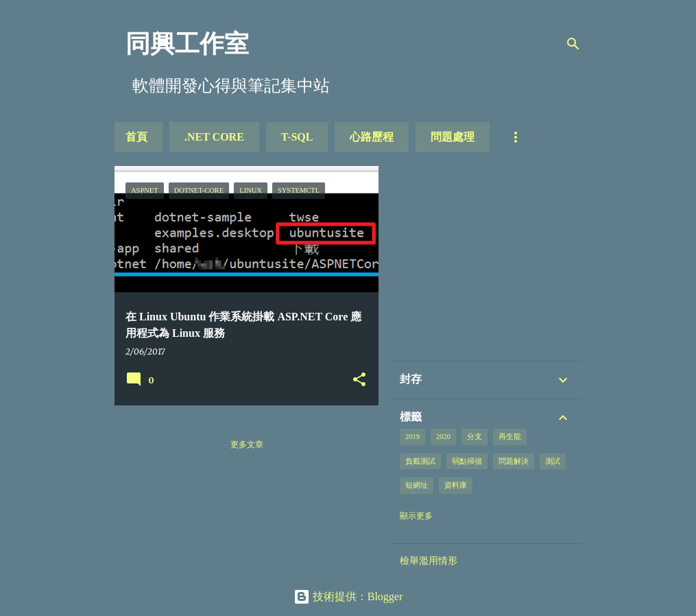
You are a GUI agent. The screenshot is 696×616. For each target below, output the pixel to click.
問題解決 (514, 461)
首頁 (136, 137)
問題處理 (453, 137)
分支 (475, 437)
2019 (412, 437)
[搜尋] (573, 44)
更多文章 (247, 444)
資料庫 (456, 485)
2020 (443, 437)
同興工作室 (187, 44)
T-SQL (297, 137)
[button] (359, 380)
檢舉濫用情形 (429, 560)
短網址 (417, 485)
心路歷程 (372, 137)
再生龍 (510, 437)
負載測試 (420, 461)
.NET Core (214, 137)
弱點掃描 (467, 461)
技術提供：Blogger (348, 596)
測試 (553, 461)
